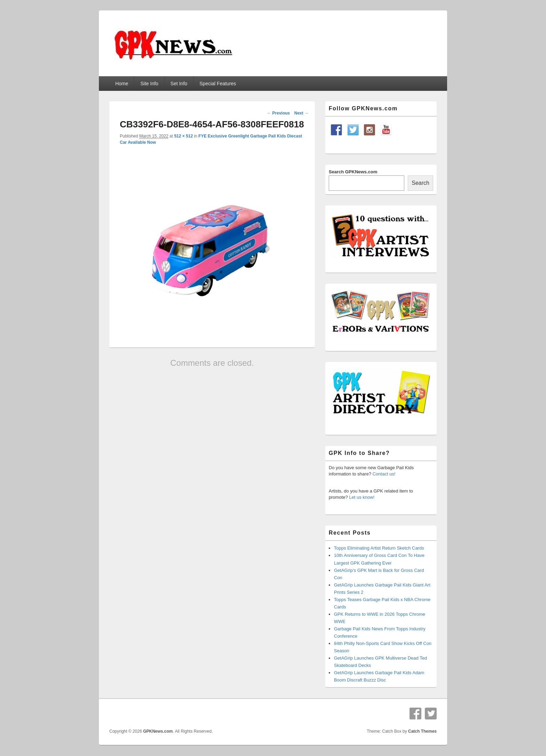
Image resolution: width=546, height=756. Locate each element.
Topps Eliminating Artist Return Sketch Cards (379, 548)
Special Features (218, 84)
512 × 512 (184, 136)
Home (122, 84)
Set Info (179, 84)
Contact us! (384, 474)
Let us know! (362, 497)
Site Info (149, 84)
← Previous (278, 113)
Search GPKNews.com (353, 172)
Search (420, 183)
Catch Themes (422, 731)
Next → (301, 113)
